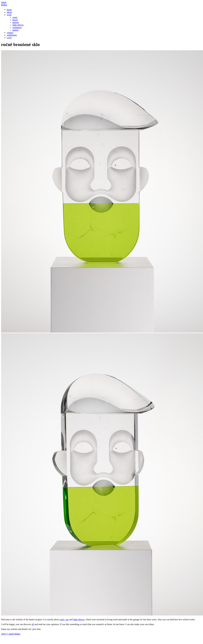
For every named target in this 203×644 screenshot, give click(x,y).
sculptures (17, 27)
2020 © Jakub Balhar (11, 634)
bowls (15, 20)
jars (67, 620)
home (9, 10)
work (9, 15)
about (9, 12)
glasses (16, 22)
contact (10, 33)
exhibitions (12, 35)
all (33, 624)
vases (15, 17)
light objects (18, 25)
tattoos (15, 30)
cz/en (9, 38)
